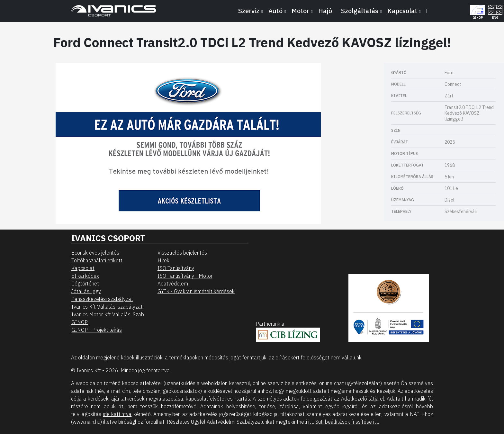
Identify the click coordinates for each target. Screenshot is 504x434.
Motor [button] (300, 11)
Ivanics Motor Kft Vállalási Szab (108, 314)
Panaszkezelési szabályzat (102, 299)
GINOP (80, 322)
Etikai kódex (85, 276)
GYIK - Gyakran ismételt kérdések (196, 291)
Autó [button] (275, 11)
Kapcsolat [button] (402, 11)
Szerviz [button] (249, 11)
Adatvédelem (173, 284)
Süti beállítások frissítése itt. (347, 422)
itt (311, 422)
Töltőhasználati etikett (97, 260)
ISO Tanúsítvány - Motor (185, 276)
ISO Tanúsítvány (176, 268)
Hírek (163, 260)
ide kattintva (117, 414)
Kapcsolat (83, 268)
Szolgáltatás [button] (360, 11)
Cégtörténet (85, 284)
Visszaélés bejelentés (182, 253)
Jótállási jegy (86, 291)
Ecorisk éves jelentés (95, 253)
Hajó (325, 11)
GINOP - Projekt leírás (97, 330)
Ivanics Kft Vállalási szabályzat (107, 307)
